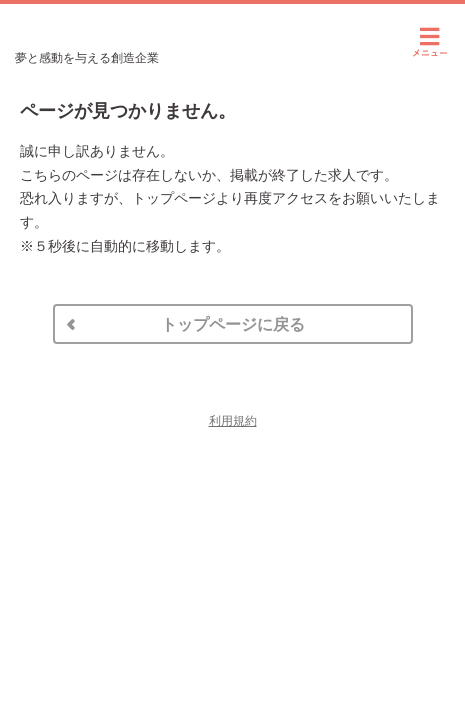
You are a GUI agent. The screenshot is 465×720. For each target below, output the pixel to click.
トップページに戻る (233, 324)
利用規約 (233, 421)
